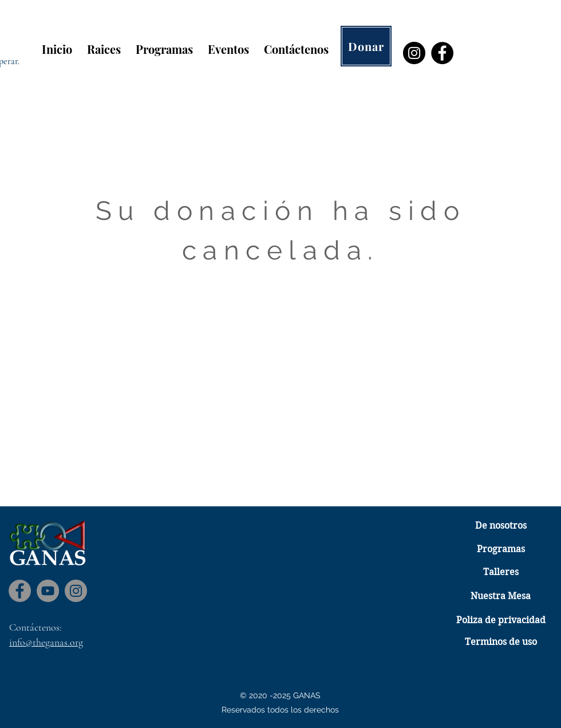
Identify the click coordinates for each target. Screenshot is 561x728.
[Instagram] (414, 53)
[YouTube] (48, 591)
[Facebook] (442, 53)
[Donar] (366, 46)
